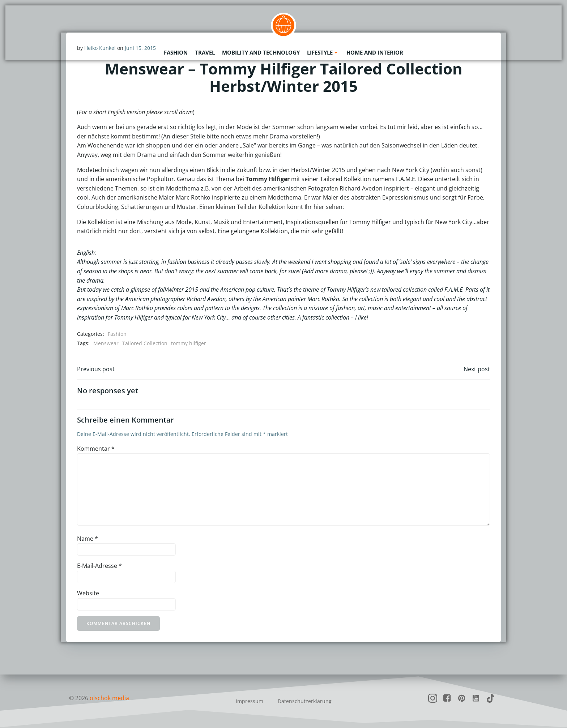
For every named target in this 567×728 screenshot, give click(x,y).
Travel (205, 52)
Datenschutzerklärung (305, 701)
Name (88, 539)
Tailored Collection (145, 343)
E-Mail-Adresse (99, 566)
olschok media (109, 698)
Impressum (250, 701)
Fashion (176, 52)
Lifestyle (323, 52)
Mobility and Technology (261, 52)
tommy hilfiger (189, 343)
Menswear (106, 343)
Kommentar (96, 449)
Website (88, 593)
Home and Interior (375, 52)
